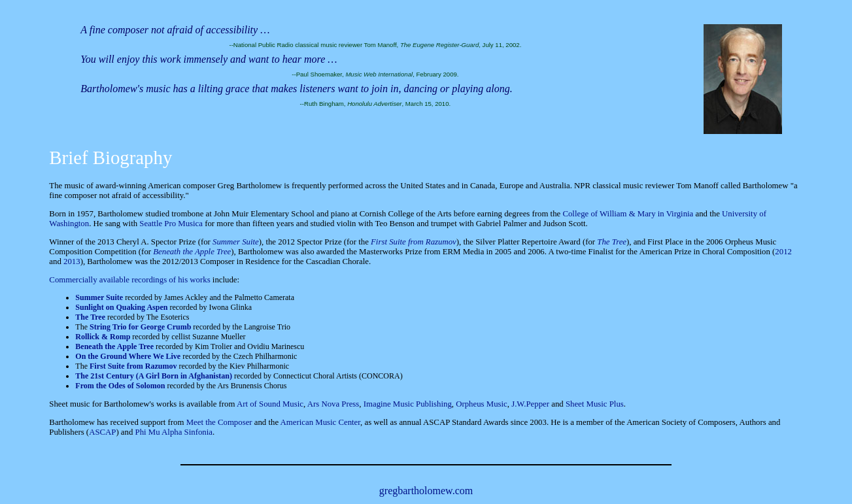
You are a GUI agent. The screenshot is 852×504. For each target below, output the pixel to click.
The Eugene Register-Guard (439, 45)
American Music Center (320, 422)
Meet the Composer (219, 422)
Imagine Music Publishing (408, 404)
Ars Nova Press (333, 404)
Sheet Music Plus (595, 404)
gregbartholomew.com (426, 491)
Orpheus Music (482, 404)
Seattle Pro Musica (171, 224)
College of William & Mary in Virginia (628, 214)
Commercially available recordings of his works (129, 280)
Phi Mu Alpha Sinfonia (174, 432)
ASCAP (102, 432)
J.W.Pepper (530, 404)
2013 (72, 261)
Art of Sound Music (270, 404)
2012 (783, 252)
